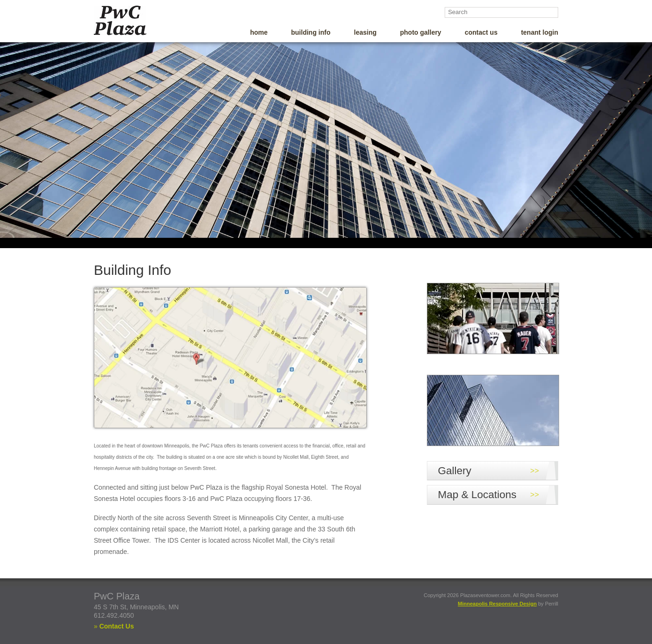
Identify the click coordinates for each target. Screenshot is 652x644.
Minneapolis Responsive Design (497, 606)
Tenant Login (540, 34)
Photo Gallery (421, 34)
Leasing (365, 34)
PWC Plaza (135, 20)
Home (259, 34)
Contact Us (481, 34)
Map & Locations (478, 496)
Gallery (455, 473)
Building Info (311, 34)
